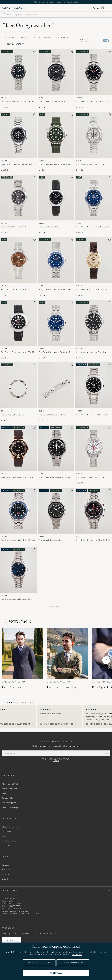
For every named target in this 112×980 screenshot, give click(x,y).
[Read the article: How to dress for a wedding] (67, 660)
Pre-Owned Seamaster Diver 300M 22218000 (17, 477)
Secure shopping (9, 803)
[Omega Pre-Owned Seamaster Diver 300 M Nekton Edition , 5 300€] (18, 330)
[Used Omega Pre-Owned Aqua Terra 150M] (18, 198)
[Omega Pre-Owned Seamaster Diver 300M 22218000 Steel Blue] (18, 516)
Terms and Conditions (11, 789)
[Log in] (94, 8)
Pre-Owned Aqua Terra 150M (14, 227)
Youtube (5, 874)
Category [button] (11, 38)
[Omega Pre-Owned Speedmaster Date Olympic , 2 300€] (94, 455)
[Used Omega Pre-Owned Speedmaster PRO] (56, 72)
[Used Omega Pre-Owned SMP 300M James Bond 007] (18, 72)
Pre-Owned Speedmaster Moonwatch (18, 164)
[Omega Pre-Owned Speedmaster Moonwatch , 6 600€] (18, 142)
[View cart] (103, 8)
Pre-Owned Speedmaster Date (90, 164)
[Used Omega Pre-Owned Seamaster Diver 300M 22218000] (18, 448)
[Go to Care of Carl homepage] (12, 8)
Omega (4, 98)
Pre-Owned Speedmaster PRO (53, 102)
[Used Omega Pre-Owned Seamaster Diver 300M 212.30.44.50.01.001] (94, 511)
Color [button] (49, 38)
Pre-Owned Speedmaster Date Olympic (90, 477)
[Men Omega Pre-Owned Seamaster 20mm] (56, 385)
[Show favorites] (98, 8)
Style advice (10, 940)
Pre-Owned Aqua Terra (49, 227)
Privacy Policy (8, 798)
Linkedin (6, 879)
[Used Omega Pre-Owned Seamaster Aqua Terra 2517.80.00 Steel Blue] (18, 570)
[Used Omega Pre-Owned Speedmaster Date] (94, 135)
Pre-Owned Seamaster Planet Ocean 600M (93, 102)
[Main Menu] (107, 8)
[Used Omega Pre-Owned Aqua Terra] (56, 198)
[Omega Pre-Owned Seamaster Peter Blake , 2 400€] (94, 330)
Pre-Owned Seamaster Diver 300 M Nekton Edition (17, 352)
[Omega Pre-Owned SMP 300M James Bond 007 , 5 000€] (18, 79)
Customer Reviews (10, 841)
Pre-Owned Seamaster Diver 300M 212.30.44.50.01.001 (92, 540)
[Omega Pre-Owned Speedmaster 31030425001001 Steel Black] (56, 516)
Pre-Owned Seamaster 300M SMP (55, 289)
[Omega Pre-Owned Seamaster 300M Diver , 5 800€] (94, 204)
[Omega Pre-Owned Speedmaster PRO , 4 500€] (56, 79)
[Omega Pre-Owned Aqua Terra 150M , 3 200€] (18, 204)
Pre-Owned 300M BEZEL (13, 415)
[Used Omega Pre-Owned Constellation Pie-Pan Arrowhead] (94, 260)
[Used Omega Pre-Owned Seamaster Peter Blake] (94, 323)
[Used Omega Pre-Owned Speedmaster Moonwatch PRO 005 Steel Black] (56, 448)
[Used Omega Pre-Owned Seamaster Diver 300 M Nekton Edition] (18, 323)
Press (4, 793)
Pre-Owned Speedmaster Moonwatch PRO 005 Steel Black (56, 477)
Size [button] (37, 38)
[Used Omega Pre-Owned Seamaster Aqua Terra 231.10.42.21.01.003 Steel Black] (94, 385)
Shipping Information (11, 827)
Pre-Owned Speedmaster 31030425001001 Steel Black (52, 540)
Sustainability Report (11, 807)
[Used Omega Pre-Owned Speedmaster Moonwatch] (18, 135)
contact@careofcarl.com (19, 911)
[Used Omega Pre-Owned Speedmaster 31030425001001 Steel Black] (56, 511)
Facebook (6, 870)
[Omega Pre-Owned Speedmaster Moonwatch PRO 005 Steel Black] (56, 455)
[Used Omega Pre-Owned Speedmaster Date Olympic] (94, 448)
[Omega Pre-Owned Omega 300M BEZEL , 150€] (18, 392)
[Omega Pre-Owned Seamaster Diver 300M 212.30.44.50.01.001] (94, 516)
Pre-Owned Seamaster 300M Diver (55, 164)
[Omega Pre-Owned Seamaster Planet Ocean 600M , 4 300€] (94, 79)
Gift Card (6, 846)
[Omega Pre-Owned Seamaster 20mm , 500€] (56, 392)
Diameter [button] (63, 38)
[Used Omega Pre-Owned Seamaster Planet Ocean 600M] (94, 72)
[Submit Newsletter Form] (107, 753)
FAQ (4, 836)
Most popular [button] (85, 41)
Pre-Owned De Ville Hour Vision (16, 289)
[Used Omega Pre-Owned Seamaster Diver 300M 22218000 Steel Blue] (18, 511)
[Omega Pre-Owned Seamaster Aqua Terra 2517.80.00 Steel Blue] (18, 575)
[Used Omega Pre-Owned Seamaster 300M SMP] (56, 260)
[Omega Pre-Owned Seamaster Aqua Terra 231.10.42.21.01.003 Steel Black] (94, 392)
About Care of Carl (10, 784)
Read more (77, 955)
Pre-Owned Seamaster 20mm (52, 415)
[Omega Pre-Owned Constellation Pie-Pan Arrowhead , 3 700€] (94, 267)
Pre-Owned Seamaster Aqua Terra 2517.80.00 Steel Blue (17, 599)
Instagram (6, 865)
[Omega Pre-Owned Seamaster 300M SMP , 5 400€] (56, 267)
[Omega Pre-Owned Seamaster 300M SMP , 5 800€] (56, 330)
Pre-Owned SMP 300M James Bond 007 (17, 102)
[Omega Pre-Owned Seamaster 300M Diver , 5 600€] (56, 142)
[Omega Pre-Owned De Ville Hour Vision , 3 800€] (18, 267)
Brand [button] (25, 38)
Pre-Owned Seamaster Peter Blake (92, 352)
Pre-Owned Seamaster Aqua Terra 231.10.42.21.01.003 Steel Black (92, 415)
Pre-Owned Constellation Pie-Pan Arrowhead (92, 290)
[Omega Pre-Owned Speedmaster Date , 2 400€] (94, 142)
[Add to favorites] (34, 52)
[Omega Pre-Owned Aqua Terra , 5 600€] (56, 204)
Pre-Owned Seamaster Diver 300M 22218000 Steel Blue (17, 540)
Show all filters (15, 44)
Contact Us (7, 831)
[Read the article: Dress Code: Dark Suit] (22, 660)
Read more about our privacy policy (56, 760)
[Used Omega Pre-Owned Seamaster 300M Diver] (56, 135)
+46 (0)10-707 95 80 (14, 909)
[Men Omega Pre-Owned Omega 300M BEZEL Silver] (18, 385)
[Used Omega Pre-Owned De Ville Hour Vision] (18, 260)
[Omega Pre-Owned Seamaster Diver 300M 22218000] (18, 455)
